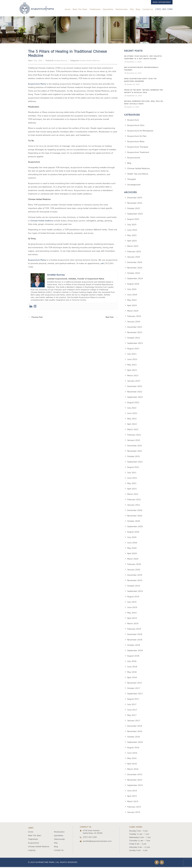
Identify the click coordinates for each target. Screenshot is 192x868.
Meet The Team (80, 9)
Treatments (95, 9)
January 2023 (134, 382)
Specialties (108, 9)
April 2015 (132, 797)
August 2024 (133, 285)
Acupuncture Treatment (138, 153)
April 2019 (132, 619)
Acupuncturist (134, 159)
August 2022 (133, 403)
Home (68, 9)
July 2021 (132, 474)
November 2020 (135, 517)
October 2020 (134, 522)
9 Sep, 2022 (37, 62)
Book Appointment (162, 2)
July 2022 (132, 409)
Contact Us (148, 9)
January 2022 (134, 441)
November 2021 (135, 452)
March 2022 (133, 430)
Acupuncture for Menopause (140, 132)
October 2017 (134, 689)
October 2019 (134, 587)
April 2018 (132, 678)
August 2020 (133, 533)
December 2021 (135, 447)
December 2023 (135, 328)
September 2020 (135, 527)
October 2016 (134, 738)
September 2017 (135, 695)
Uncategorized (134, 186)
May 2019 (132, 614)
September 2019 (135, 592)
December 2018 (135, 635)
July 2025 (132, 226)
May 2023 (132, 366)
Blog (138, 9)
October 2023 (134, 339)
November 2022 (135, 393)
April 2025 (132, 242)
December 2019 (135, 576)
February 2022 (134, 436)
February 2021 (134, 500)
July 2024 (132, 290)
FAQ (132, 9)
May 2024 (132, 301)
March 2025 (133, 247)
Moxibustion (59, 833)
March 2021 (133, 495)
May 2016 (132, 759)
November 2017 (135, 684)
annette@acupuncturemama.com (97, 842)
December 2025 (135, 199)
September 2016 (135, 743)
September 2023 (135, 344)
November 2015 (135, 781)
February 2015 (134, 808)
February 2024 (134, 317)
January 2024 (134, 323)
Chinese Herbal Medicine (90, 62)
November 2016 (135, 732)
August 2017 (133, 700)
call (102, 264)
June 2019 (132, 608)
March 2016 (133, 770)
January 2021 (134, 506)
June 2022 (132, 414)
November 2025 (135, 204)
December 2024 (135, 263)
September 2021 (135, 463)
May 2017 (132, 716)
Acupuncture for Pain (137, 137)
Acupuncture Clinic (136, 126)
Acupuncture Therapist (138, 148)
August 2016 (133, 748)
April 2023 (132, 371)
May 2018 (132, 673)
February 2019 (134, 630)
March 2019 (133, 624)
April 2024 (132, 306)
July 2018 (132, 662)
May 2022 (132, 420)
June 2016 (132, 754)
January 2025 (134, 258)
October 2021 (134, 457)
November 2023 (135, 333)
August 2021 (133, 468)
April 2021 (132, 490)
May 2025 (132, 236)
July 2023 (132, 355)
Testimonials (122, 9)
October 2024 (134, 274)
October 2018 (134, 646)
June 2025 (132, 231)
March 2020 (133, 560)
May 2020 (132, 549)
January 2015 (134, 813)
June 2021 (132, 479)
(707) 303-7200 (164, 9)
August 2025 (133, 220)
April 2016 (132, 765)
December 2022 (135, 387)
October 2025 (134, 209)
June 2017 (132, 711)
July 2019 (132, 603)
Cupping (32, 851)
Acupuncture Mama (37, 85)
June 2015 (132, 792)
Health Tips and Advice (138, 175)
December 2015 (135, 775)
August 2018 (133, 657)
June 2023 (132, 360)
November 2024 (135, 269)
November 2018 (135, 641)
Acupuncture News (136, 143)
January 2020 (134, 571)
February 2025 (134, 252)
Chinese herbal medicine (42, 222)
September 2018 (135, 651)
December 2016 (135, 727)
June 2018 (132, 668)
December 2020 (135, 511)
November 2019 (135, 581)
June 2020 (132, 544)
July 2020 (132, 538)
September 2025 (135, 215)
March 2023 (133, 376)
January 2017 (134, 722)
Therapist (132, 180)
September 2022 (135, 398)
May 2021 (132, 484)
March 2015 (133, 802)
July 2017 (132, 705)
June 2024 (132, 296)
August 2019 (133, 598)
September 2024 (135, 279)
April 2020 (132, 554)
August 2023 (133, 350)
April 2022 (132, 425)
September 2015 (135, 786)
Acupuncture (133, 121)
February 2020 (134, 565)
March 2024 (133, 312)
